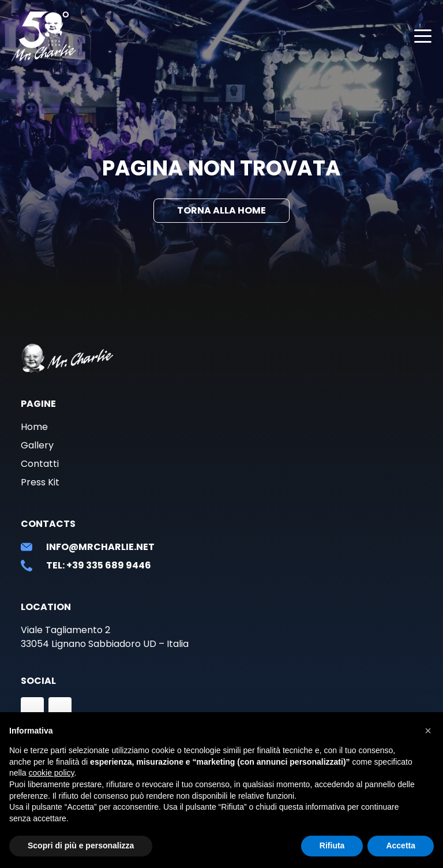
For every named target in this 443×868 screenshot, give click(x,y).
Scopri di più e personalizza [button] (81, 845)
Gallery (37, 445)
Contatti (40, 464)
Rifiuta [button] (332, 845)
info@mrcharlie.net (100, 547)
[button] (428, 731)
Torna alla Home (221, 210)
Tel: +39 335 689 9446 (99, 565)
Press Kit (40, 482)
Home (34, 427)
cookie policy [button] (51, 773)
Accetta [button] (401, 845)
